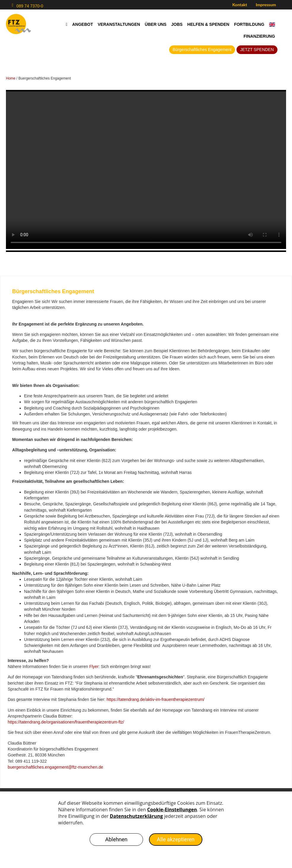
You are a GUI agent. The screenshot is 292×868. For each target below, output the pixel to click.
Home (11, 78)
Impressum (266, 5)
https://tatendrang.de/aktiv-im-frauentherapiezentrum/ (155, 699)
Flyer (94, 667)
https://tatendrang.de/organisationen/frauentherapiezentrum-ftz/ (66, 722)
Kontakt (240, 5)
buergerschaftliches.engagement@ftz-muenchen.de (55, 767)
